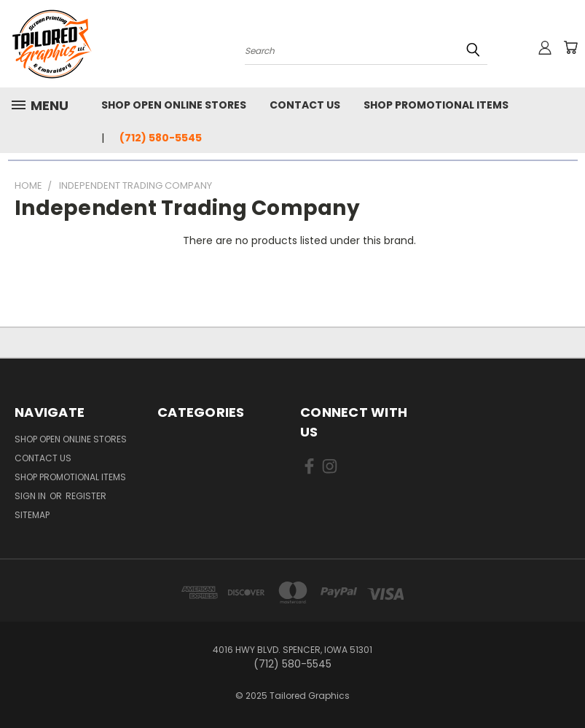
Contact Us (305, 105)
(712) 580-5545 (161, 138)
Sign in (31, 496)
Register (86, 496)
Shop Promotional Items (436, 105)
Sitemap (32, 515)
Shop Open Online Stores (174, 105)
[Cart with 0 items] (570, 47)
